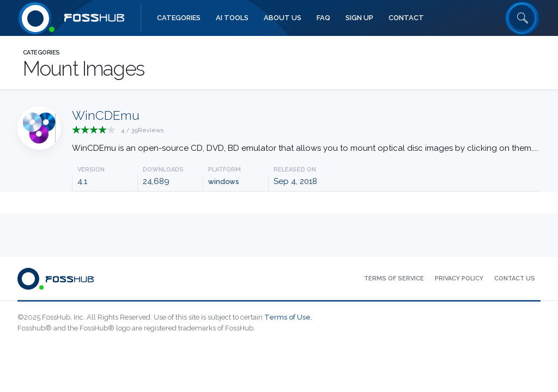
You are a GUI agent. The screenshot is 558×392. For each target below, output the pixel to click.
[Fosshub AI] (232, 18)
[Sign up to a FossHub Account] (359, 18)
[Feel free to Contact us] (406, 18)
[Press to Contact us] (515, 279)
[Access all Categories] (179, 18)
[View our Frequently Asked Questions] (323, 18)
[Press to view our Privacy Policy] (459, 279)
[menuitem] (179, 18)
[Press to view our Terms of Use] (394, 279)
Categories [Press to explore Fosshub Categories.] (41, 53)
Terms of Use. (288, 317)
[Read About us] (283, 18)
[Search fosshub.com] (523, 18)
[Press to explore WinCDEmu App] (305, 133)
